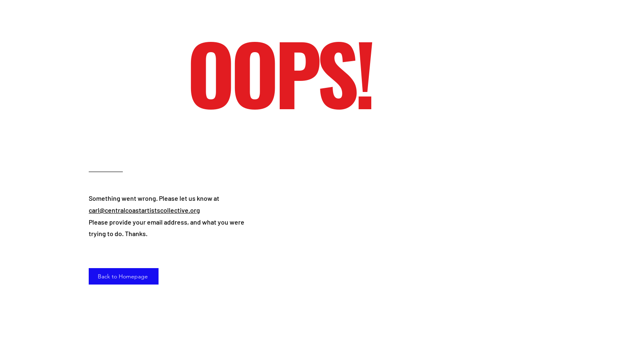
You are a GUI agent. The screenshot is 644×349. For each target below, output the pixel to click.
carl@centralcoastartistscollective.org (144, 210)
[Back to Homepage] (124, 276)
